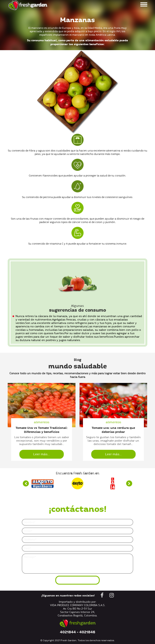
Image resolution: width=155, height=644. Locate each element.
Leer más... (42, 454)
